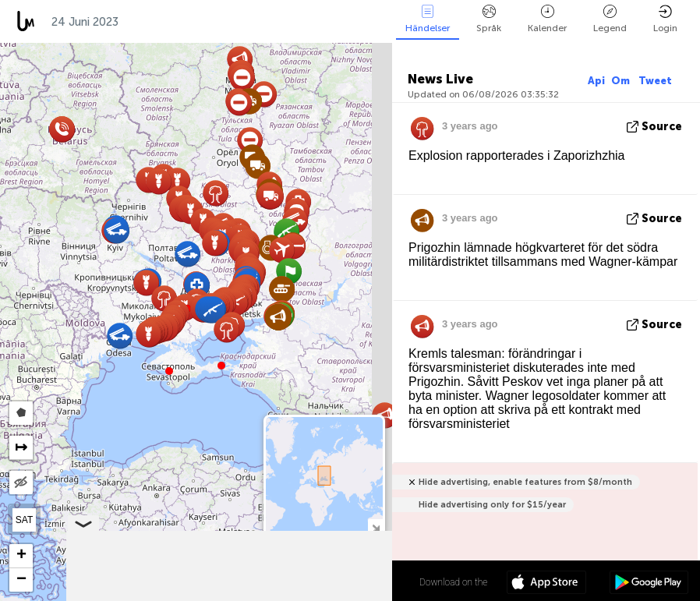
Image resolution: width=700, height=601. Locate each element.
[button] (221, 366)
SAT (24, 520)
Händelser (428, 19)
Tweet (655, 81)
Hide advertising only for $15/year (492, 505)
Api (596, 81)
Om (622, 81)
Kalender (547, 19)
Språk (489, 19)
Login (665, 19)
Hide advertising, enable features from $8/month (525, 482)
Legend (610, 19)
